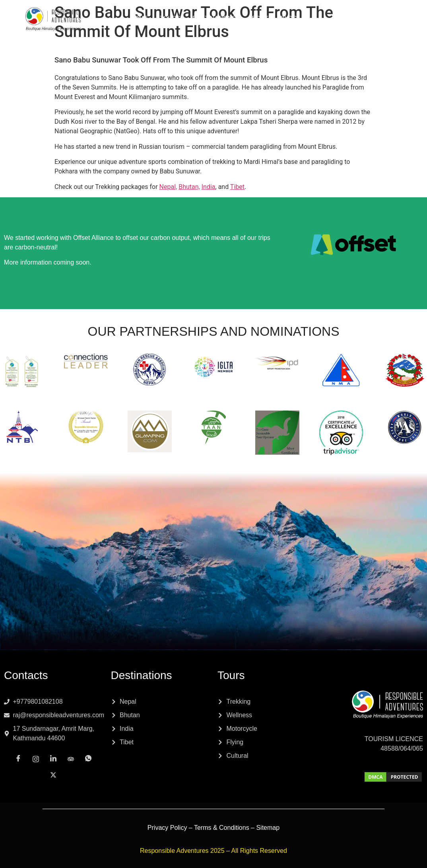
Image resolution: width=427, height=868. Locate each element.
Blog (289, 18)
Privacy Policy (167, 828)
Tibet (237, 187)
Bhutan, (189, 187)
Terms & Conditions (222, 828)
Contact (213, 26)
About (258, 18)
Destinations (214, 18)
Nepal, (168, 187)
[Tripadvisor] (382, 26)
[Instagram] (347, 26)
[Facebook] (330, 26)
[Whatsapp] (400, 26)
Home (139, 18)
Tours (170, 18)
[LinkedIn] (365, 26)
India (209, 187)
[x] (417, 26)
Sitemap (268, 828)
